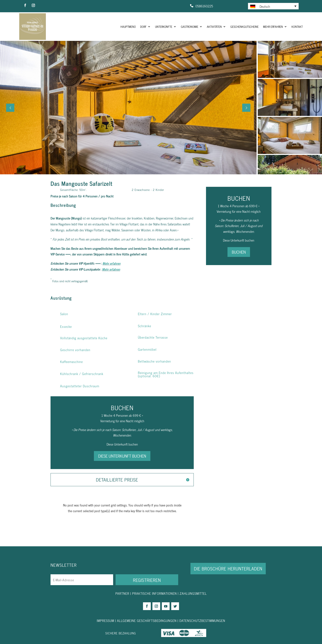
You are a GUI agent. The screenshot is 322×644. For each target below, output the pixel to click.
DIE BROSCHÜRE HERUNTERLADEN (228, 568)
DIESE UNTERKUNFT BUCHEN (122, 456)
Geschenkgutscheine (244, 26)
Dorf (143, 26)
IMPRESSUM (106, 620)
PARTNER (122, 593)
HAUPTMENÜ (128, 26)
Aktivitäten (214, 26)
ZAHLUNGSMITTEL (193, 593)
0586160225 (204, 6)
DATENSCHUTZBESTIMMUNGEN (202, 620)
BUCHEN (239, 252)
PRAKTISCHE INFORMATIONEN (154, 593)
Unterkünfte (164, 26)
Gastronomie (190, 26)
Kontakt (297, 26)
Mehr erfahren (111, 263)
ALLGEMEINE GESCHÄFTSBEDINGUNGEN (147, 620)
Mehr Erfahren (273, 26)
